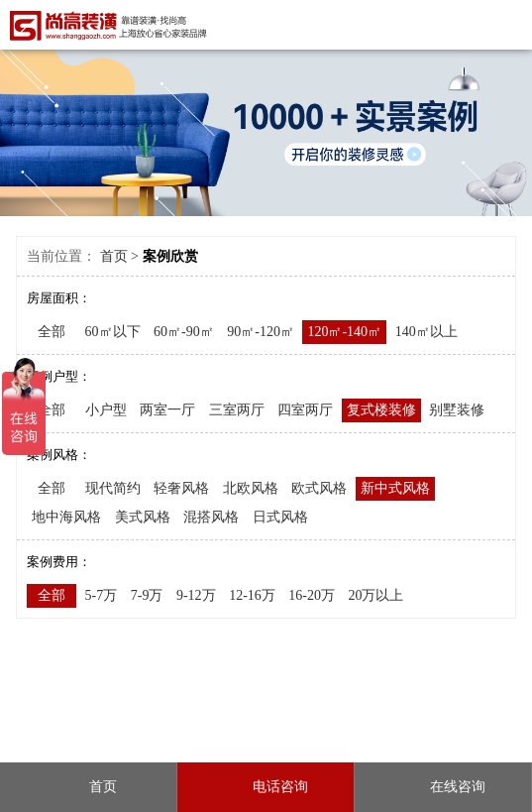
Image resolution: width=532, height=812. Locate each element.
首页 (114, 256)
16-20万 (312, 595)
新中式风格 (395, 488)
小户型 (106, 410)
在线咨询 (443, 787)
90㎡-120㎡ (261, 332)
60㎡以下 (113, 332)
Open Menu (510, 24)
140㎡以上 (426, 332)
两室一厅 (167, 410)
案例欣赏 (170, 256)
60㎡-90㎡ (184, 332)
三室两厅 (237, 410)
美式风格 (143, 517)
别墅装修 (457, 410)
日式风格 (280, 517)
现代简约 (113, 488)
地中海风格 (66, 517)
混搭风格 (211, 517)
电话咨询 (266, 787)
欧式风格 (319, 488)
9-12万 (196, 595)
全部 (52, 332)
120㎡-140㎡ (344, 332)
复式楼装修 (381, 410)
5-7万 (102, 595)
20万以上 (375, 595)
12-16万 (252, 595)
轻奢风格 (181, 488)
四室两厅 (305, 410)
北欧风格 (251, 488)
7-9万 (147, 595)
